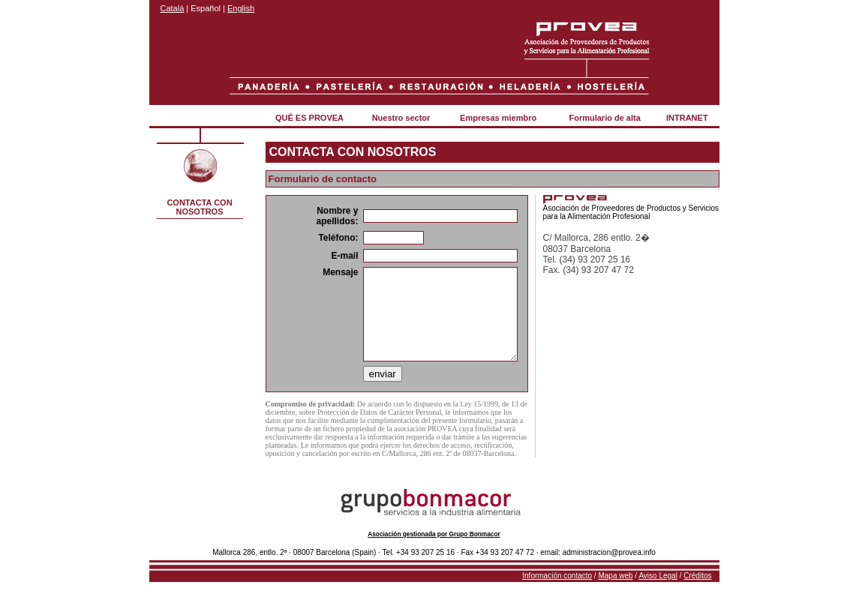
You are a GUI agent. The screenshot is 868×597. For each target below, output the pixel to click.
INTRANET (687, 118)
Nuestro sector (401, 118)
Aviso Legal (658, 576)
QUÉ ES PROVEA (309, 118)
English (241, 8)
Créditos (697, 576)
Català (173, 8)
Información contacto (557, 576)
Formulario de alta (604, 118)
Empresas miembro (498, 118)
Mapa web (615, 576)
